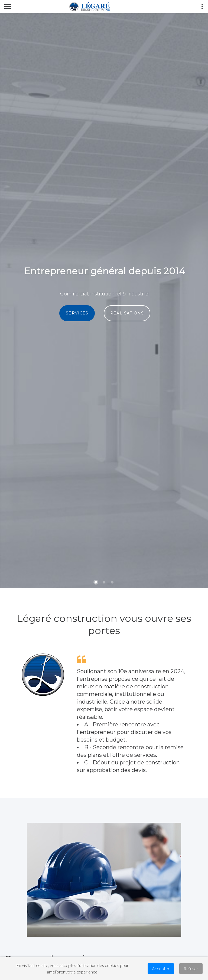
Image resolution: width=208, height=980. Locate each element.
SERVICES (77, 313)
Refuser (191, 968)
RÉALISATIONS (127, 313)
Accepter (161, 968)
